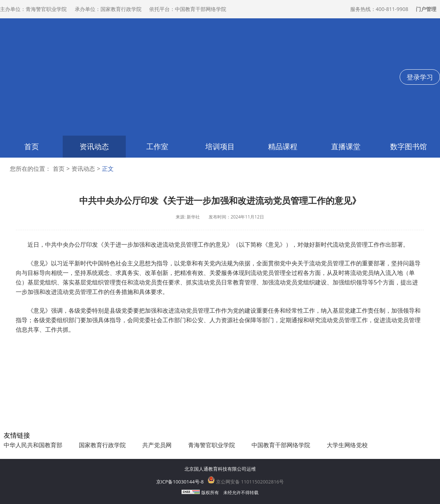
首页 (32, 146)
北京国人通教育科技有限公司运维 (220, 469)
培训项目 (220, 146)
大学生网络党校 (347, 445)
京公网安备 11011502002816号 (246, 482)
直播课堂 (346, 146)
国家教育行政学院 (102, 445)
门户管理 (426, 9)
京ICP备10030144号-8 (180, 482)
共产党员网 (157, 445)
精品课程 (283, 146)
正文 (108, 169)
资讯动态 (94, 146)
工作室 (157, 146)
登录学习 (420, 77)
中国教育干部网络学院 (281, 445)
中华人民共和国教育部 (33, 445)
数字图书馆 (408, 146)
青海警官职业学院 (212, 445)
